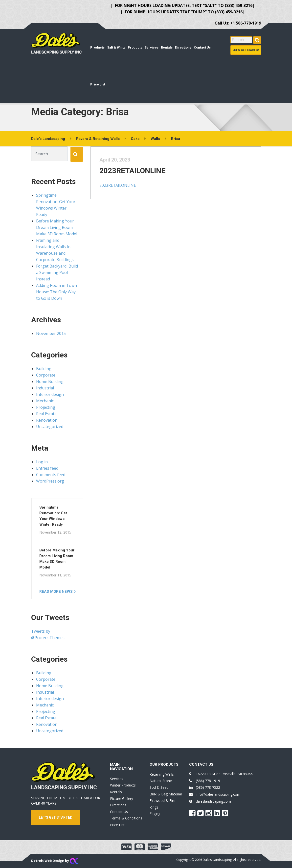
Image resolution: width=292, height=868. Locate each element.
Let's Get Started (246, 50)
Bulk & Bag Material (166, 794)
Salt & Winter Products (125, 47)
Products (97, 47)
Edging (155, 814)
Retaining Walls (162, 774)
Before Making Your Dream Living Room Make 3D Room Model (57, 227)
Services (152, 47)
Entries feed (47, 468)
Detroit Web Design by (55, 861)
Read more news (56, 592)
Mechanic (45, 401)
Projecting (46, 407)
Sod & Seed (159, 787)
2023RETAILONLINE (135, 173)
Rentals (167, 47)
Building (44, 369)
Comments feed (51, 475)
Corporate (46, 375)
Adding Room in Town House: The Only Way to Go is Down (56, 292)
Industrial (45, 388)
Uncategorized (50, 427)
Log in (42, 462)
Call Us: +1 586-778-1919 (238, 23)
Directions (183, 47)
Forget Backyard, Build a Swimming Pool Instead (57, 272)
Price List (98, 84)
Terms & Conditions (126, 818)
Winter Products (123, 785)
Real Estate (46, 414)
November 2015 (51, 333)
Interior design (50, 394)
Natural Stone (161, 781)
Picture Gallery (122, 799)
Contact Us (202, 47)
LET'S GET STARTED (56, 817)
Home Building (50, 381)
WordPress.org (50, 481)
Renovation (47, 420)
